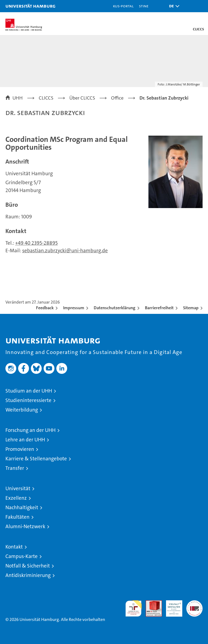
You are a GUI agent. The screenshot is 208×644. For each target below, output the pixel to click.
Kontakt (14, 547)
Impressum (74, 308)
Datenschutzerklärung (115, 308)
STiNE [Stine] (144, 6)
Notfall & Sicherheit (28, 566)
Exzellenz (16, 498)
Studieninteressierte (28, 400)
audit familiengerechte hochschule (134, 608)
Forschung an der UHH (30, 430)
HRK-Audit (171, 606)
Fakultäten (17, 517)
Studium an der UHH (29, 391)
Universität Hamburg (30, 6)
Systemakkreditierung (194, 603)
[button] (173, 6)
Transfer (15, 468)
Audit (151, 603)
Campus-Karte (22, 556)
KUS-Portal (123, 6)
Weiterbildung (22, 410)
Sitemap (191, 308)
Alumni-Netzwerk (25, 526)
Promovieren (20, 449)
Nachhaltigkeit (22, 507)
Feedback (45, 308)
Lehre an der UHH (25, 440)
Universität (18, 488)
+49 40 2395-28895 (36, 243)
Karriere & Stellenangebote (36, 459)
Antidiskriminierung (28, 575)
